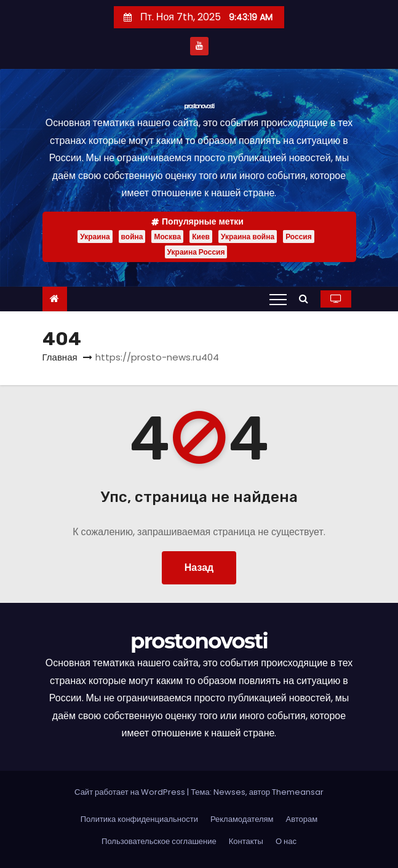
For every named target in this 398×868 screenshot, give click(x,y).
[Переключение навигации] (278, 299)
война (132, 237)
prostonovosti (199, 106)
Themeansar (298, 792)
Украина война (248, 237)
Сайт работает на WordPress (131, 792)
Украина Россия (196, 252)
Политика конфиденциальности (139, 819)
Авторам (302, 819)
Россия (299, 237)
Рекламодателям (242, 819)
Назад (199, 567)
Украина (95, 237)
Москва (167, 237)
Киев (201, 237)
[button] (307, 299)
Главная (60, 357)
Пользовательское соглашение (159, 841)
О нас (286, 841)
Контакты (246, 841)
